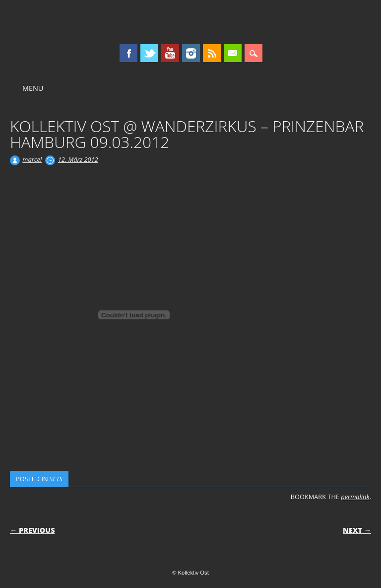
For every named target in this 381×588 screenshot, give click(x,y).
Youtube (170, 53)
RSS (212, 53)
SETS (56, 479)
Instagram (191, 53)
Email (233, 53)
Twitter (149, 53)
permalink (355, 497)
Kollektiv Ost (191, 22)
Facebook (128, 53)
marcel (32, 159)
